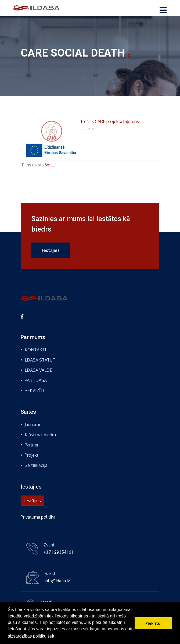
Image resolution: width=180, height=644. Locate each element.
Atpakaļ (35, 180)
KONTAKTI (35, 350)
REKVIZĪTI (35, 390)
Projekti (32, 455)
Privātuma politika (38, 517)
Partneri (32, 445)
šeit (51, 636)
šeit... (50, 165)
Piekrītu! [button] (153, 623)
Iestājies (51, 250)
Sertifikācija (36, 465)
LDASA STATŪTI (41, 360)
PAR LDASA (36, 380)
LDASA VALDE (38, 370)
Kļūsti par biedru (40, 435)
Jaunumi (32, 425)
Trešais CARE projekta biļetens (109, 121)
